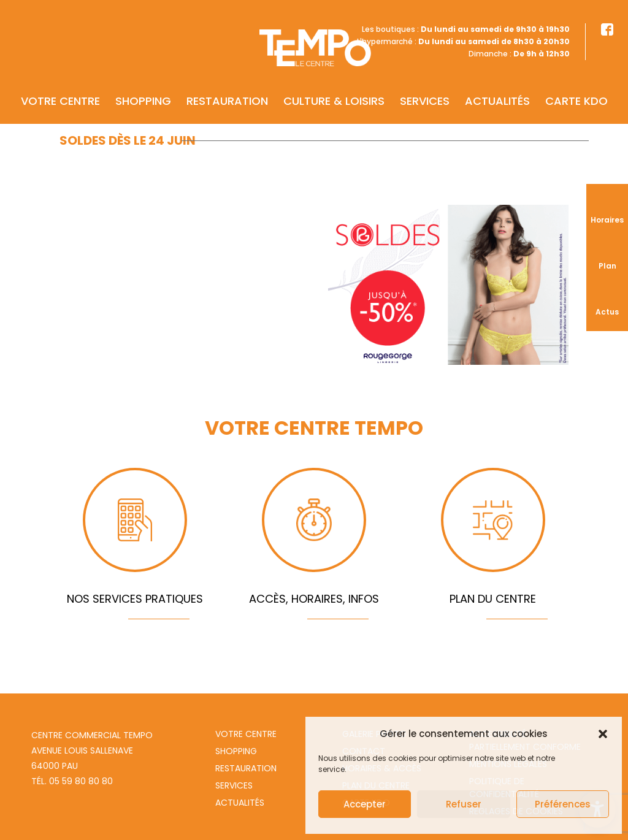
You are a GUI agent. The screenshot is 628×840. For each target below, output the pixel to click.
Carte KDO (576, 84)
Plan (607, 266)
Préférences (563, 804)
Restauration (227, 84)
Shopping (143, 84)
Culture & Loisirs (334, 84)
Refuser (464, 804)
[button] (603, 734)
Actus (607, 312)
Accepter (365, 804)
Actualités (497, 84)
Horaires (607, 220)
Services (425, 84)
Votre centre (60, 84)
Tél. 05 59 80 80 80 (72, 781)
